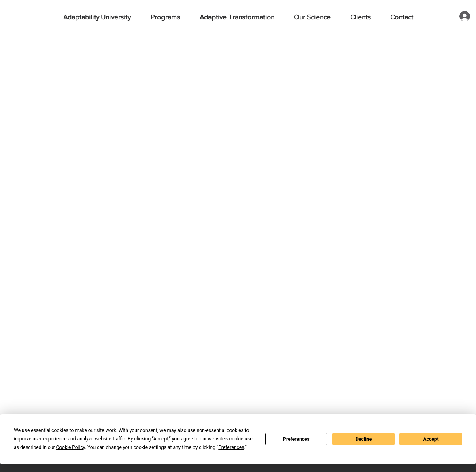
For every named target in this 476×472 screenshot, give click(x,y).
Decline (363, 439)
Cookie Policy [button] (70, 447)
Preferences (296, 439)
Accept (431, 439)
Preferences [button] (231, 447)
